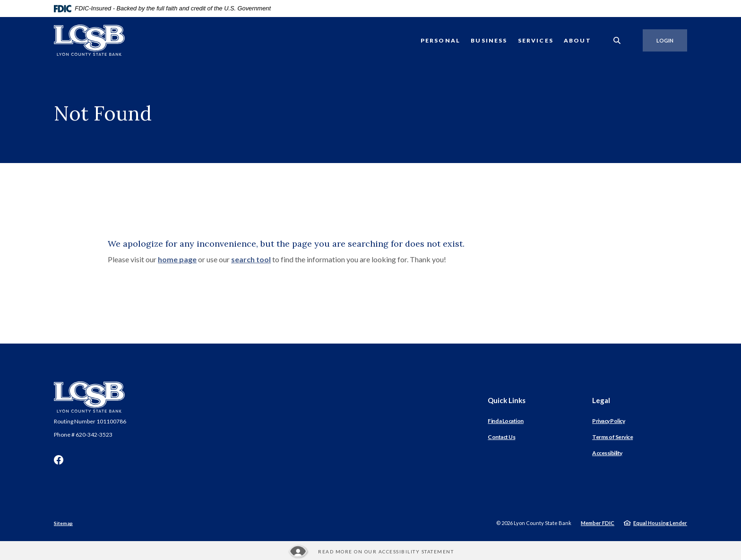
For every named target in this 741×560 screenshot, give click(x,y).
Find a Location (506, 421)
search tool (251, 259)
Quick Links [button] (507, 400)
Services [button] (536, 40)
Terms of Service (612, 437)
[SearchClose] (617, 40)
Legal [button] (601, 400)
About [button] (577, 40)
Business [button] (489, 40)
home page (177, 259)
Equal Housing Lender (660, 523)
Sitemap (63, 523)
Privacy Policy (608, 421)
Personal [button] (440, 40)
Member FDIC (598, 523)
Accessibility (607, 453)
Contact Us (501, 437)
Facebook (59, 460)
